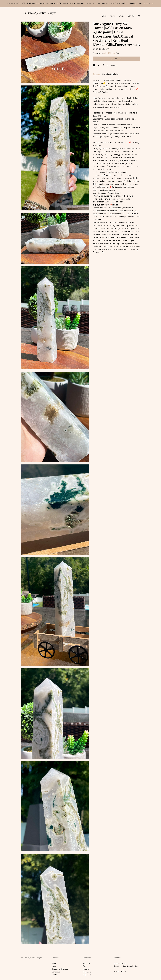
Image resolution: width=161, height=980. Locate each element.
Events (121, 16)
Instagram (86, 969)
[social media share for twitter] (99, 66)
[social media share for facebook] (94, 66)
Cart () (131, 16)
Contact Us (56, 972)
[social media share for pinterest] (103, 66)
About (113, 16)
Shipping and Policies (60, 969)
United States (109, 53)
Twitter (85, 966)
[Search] (139, 16)
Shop (104, 16)
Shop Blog (87, 972)
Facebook (86, 963)
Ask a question (112, 66)
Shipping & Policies (110, 74)
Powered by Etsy (120, 971)
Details (97, 74)
